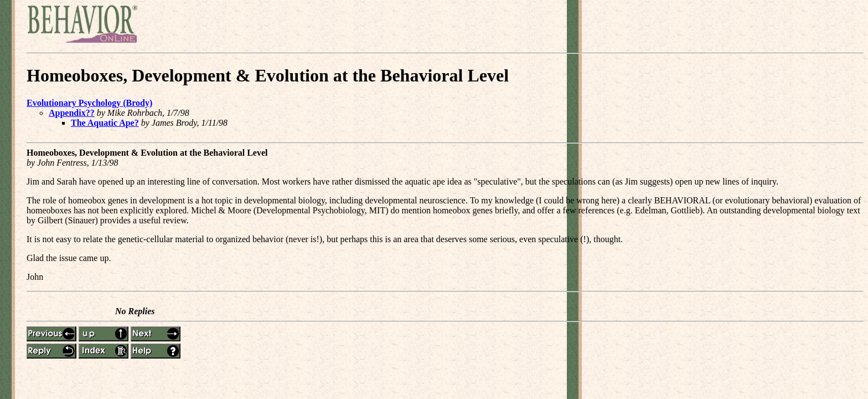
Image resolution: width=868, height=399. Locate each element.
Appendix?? (72, 113)
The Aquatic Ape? (105, 123)
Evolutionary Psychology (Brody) (89, 103)
